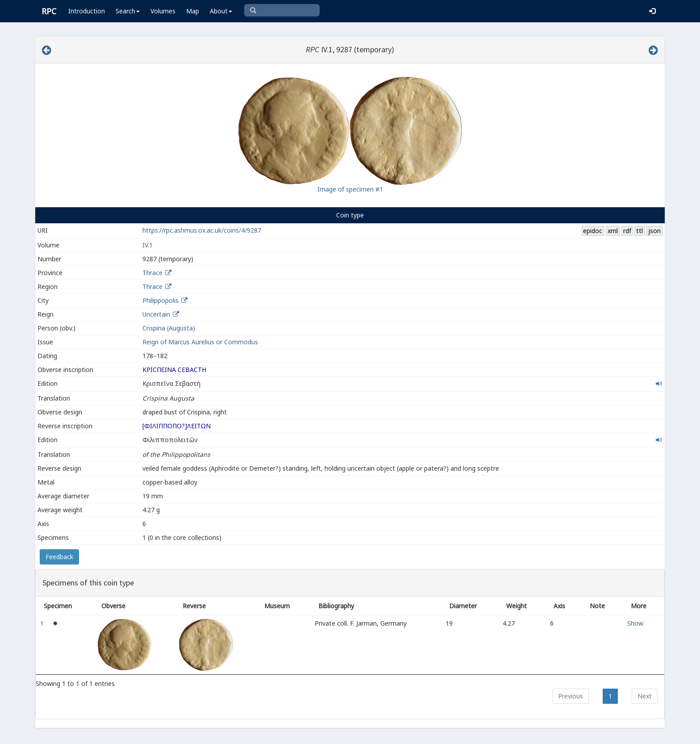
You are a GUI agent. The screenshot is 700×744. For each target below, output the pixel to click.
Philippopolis (160, 300)
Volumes (163, 11)
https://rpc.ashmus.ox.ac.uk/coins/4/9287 (202, 230)
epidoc (593, 231)
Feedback (59, 557)
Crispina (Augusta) (169, 328)
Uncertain (156, 314)
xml (613, 231)
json (654, 231)
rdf (627, 231)
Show (635, 623)
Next (645, 696)
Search (128, 11)
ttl (640, 231)
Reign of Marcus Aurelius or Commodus (200, 342)
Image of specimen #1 (350, 189)
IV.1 (148, 245)
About (221, 11)
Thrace (152, 273)
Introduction (87, 11)
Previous (571, 696)
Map (193, 11)
